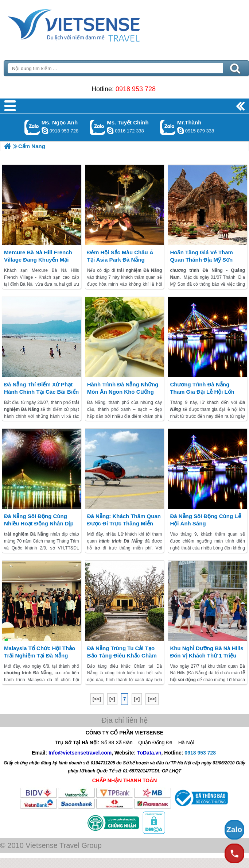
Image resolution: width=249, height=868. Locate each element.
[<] (112, 699)
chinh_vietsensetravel (110, 131)
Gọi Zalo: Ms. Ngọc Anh (32, 127)
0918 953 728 (136, 89)
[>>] (152, 699)
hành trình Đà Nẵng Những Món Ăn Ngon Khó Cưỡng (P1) (123, 392)
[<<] (97, 699)
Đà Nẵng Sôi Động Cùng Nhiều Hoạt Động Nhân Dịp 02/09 (39, 523)
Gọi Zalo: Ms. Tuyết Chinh (98, 127)
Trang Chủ (92, 24)
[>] (137, 699)
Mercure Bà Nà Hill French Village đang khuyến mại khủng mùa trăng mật (38, 260)
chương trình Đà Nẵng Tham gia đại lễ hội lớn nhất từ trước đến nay (202, 392)
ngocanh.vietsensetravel (45, 131)
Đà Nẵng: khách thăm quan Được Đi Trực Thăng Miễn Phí (124, 523)
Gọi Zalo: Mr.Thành (168, 127)
